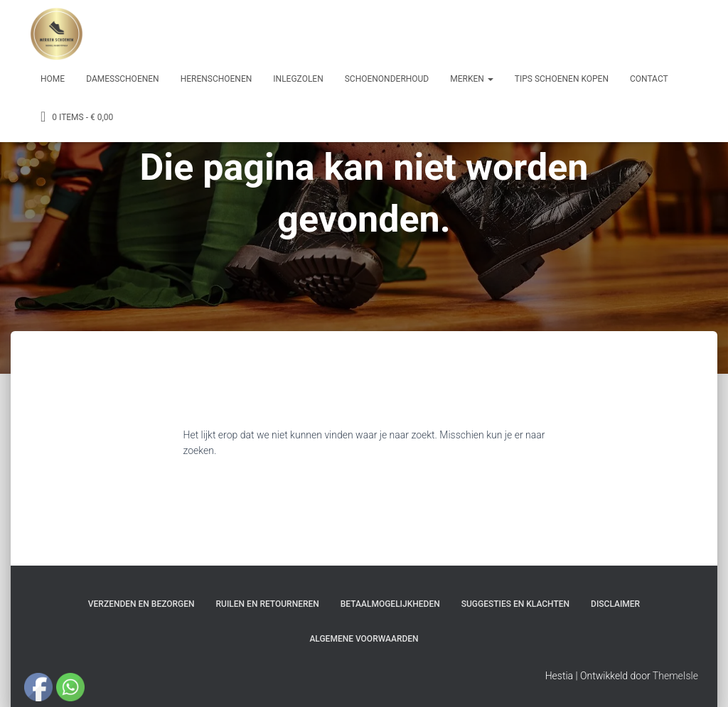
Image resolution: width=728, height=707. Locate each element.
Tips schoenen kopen (562, 79)
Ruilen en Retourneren (268, 604)
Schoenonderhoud (387, 79)
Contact (649, 79)
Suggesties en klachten (515, 604)
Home (53, 79)
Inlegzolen (298, 79)
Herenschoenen (216, 79)
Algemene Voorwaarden (364, 639)
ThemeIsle (675, 676)
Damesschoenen (123, 79)
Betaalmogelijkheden (390, 604)
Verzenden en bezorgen (141, 604)
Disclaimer (615, 604)
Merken (472, 79)
